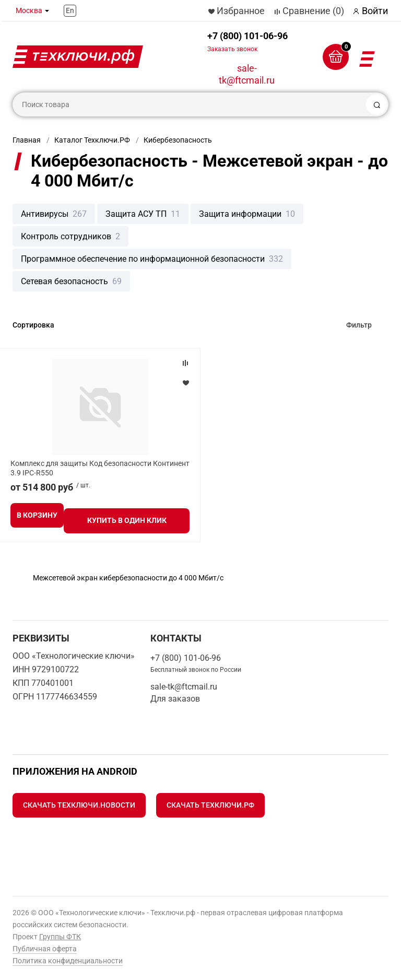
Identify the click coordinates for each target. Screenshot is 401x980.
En (70, 10)
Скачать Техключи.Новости (79, 805)
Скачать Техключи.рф (210, 805)
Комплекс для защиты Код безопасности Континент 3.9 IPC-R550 (100, 468)
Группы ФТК (60, 937)
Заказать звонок (232, 49)
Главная (27, 140)
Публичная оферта (45, 949)
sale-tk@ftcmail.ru (247, 74)
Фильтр (359, 325)
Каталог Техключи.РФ (92, 140)
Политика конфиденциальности (68, 961)
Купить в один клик (127, 520)
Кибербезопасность (178, 140)
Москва (29, 10)
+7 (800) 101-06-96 (247, 42)
